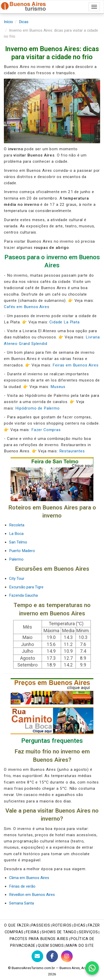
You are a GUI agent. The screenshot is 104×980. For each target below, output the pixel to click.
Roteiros (62, 925)
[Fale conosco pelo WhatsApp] (92, 968)
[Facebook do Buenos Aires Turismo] (52, 956)
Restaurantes (72, 451)
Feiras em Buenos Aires (75, 365)
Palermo (16, 559)
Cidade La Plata (65, 322)
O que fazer (17, 925)
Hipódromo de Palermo (38, 408)
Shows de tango (59, 932)
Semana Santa (21, 903)
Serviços (88, 932)
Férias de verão (22, 886)
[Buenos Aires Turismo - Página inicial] (24, 5)
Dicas (24, 22)
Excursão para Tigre (26, 587)
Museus (58, 387)
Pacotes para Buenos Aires (39, 939)
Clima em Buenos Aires (29, 878)
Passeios (41, 925)
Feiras (33, 932)
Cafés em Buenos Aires (27, 307)
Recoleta (17, 525)
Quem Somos (51, 946)
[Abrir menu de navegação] (94, 7)
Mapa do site (80, 946)
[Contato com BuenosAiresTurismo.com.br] (37, 956)
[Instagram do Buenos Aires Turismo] (67, 956)
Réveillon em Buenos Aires (32, 895)
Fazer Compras (46, 430)
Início (8, 22)
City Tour (17, 579)
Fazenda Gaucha (23, 595)
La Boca (16, 534)
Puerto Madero (22, 551)
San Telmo (18, 542)
